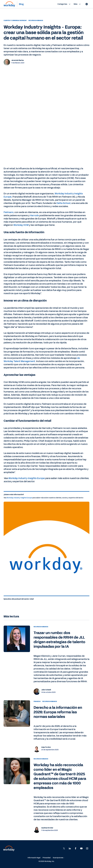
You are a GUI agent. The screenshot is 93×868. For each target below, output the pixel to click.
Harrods (34, 215)
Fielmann (9, 212)
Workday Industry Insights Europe (26, 478)
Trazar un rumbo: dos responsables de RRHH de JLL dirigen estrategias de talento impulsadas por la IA (59, 640)
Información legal (34, 858)
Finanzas (37, 701)
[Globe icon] (87, 4)
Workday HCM (21, 225)
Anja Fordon (46, 747)
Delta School (63, 203)
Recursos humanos (36, 21)
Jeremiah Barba (18, 60)
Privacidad (47, 858)
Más (77, 4)
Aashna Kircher (47, 828)
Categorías (64, 4)
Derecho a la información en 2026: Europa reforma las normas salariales (58, 712)
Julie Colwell (46, 690)
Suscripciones (58, 858)
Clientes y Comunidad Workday (15, 21)
